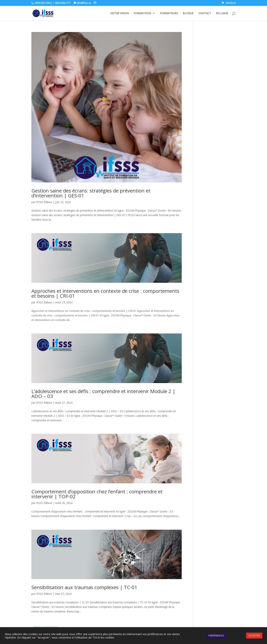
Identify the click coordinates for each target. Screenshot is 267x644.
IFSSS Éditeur (44, 202)
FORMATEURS (169, 13)
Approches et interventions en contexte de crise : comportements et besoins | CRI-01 (105, 293)
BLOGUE (188, 13)
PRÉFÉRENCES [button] (216, 635)
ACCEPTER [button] (254, 635)
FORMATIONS (142, 13)
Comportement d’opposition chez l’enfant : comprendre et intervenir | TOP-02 (97, 494)
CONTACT (205, 13)
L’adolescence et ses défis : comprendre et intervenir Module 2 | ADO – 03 (103, 394)
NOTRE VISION (120, 13)
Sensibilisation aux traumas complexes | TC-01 (84, 587)
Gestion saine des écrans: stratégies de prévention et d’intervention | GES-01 (91, 193)
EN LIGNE (222, 13)
